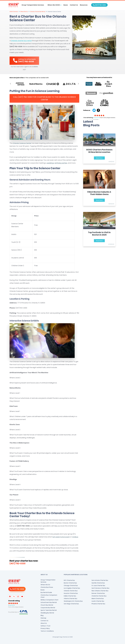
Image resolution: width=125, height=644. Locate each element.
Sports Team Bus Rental (49, 610)
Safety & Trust (45, 626)
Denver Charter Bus (98, 593)
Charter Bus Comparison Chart (49, 596)
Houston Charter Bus (71, 593)
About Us (44, 623)
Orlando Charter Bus (71, 591)
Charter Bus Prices (47, 587)
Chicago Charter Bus (71, 586)
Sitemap (43, 618)
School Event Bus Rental (49, 602)
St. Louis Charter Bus (98, 586)
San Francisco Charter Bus (100, 588)
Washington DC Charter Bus (73, 601)
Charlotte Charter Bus (99, 596)
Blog (42, 615)
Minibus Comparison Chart (49, 600)
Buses (66, 5)
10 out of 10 (97, 118)
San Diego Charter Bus (71, 604)
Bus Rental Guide (46, 592)
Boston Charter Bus (70, 583)
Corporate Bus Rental (48, 608)
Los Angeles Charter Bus (72, 588)
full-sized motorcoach (61, 537)
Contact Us (74, 5)
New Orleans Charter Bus (100, 591)
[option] (20, 84)
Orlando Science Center (22, 143)
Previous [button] (10, 84)
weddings (50, 163)
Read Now (99, 158)
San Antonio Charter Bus (100, 580)
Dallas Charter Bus (70, 596)
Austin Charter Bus (98, 601)
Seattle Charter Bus (98, 583)
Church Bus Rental (47, 605)
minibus (75, 537)
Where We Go (45, 585)
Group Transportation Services (48, 581)
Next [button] (78, 84)
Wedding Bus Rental (47, 613)
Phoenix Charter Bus (98, 604)
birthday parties (61, 163)
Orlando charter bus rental (21, 41)
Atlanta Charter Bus (70, 599)
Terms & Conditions (47, 631)
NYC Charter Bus (69, 580)
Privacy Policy (45, 628)
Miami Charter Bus (98, 599)
